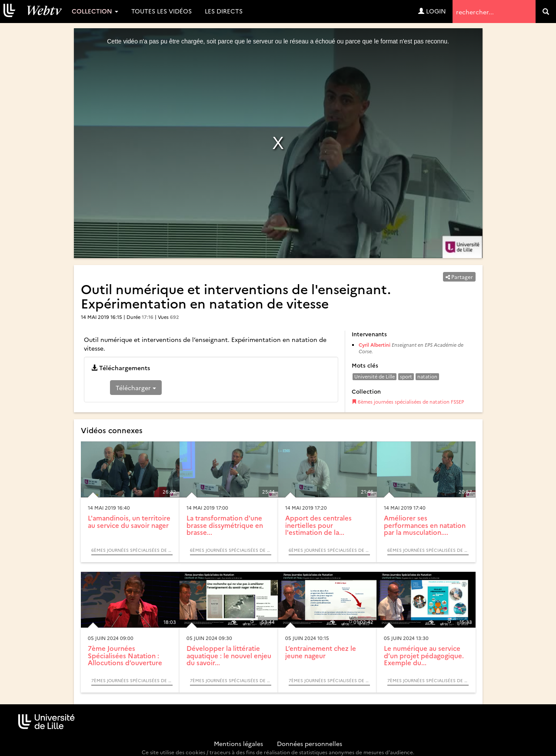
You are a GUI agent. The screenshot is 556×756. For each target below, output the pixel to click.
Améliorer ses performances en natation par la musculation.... (425, 525)
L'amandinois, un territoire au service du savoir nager (129, 521)
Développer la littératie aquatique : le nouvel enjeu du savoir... (229, 655)
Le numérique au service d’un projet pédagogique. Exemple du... (424, 655)
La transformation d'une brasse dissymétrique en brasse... (225, 525)
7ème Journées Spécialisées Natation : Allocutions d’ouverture (125, 655)
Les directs (224, 11)
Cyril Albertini (375, 345)
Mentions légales (238, 743)
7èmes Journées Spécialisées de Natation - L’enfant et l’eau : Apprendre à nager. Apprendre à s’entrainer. (132, 680)
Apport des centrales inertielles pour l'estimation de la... (318, 525)
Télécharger (136, 388)
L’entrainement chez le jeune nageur (321, 652)
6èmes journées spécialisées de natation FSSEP (408, 402)
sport (406, 376)
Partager (459, 277)
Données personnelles (310, 743)
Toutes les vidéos (161, 11)
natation (427, 376)
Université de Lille (375, 376)
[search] (546, 12)
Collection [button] (95, 11)
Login (432, 11)
